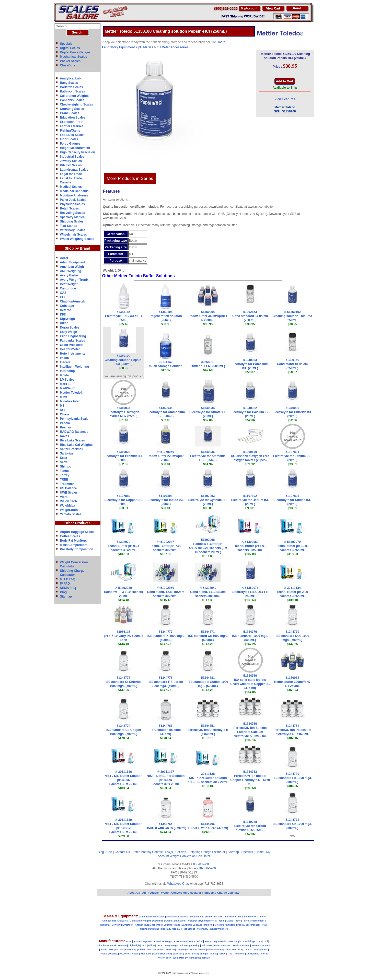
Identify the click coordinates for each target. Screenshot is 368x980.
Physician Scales (72, 204)
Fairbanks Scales (73, 341)
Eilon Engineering (73, 336)
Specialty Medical (73, 217)
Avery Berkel (69, 275)
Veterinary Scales (73, 230)
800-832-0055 (203, 864)
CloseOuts (68, 65)
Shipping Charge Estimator (207, 852)
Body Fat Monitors (73, 541)
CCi (63, 297)
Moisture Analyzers (74, 195)
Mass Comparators (74, 545)
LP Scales (67, 380)
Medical (208, 925)
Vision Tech (68, 501)
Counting (158, 921)
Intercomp (67, 371)
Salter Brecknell (72, 449)
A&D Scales (180, 941)
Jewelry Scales (71, 161)
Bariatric (218, 917)
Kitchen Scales (71, 165)
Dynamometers (208, 921)
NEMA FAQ (68, 588)
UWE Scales (69, 493)
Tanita (64, 471)
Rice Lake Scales (72, 440)
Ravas (65, 436)
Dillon (64, 323)
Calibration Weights (74, 96)
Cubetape (67, 306)
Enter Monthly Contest (148, 852)
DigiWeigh (67, 319)
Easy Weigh (69, 332)
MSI (63, 406)
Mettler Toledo (198, 950)
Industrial (105, 925)
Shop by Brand (77, 248)
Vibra (64, 497)
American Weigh (72, 267)
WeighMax (68, 506)
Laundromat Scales (74, 170)
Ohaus (65, 414)
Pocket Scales (70, 61)
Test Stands (69, 226)
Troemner (67, 484)
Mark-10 (170, 950)
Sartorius (67, 453)
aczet (129, 941)
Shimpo (66, 466)
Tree (230, 954)
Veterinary (203, 929)
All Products (151, 893)
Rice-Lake (146, 954)
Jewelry (116, 925)
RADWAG (125, 954)
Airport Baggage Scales (77, 532)
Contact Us (122, 852)
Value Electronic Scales (152, 917)
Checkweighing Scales (77, 104)
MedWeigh (68, 388)
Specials (66, 44)
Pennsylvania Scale (74, 419)
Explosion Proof (72, 122)
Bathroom (230, 917)
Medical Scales (71, 187)
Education (179, 921)
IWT (111, 950)
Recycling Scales (73, 213)
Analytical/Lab (70, 78)
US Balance (68, 488)
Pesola (65, 423)
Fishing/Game (70, 131)
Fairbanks (207, 946)
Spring (144, 929)
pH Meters (146, 47)
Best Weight (69, 284)
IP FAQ (65, 584)
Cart (109, 852)
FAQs (169, 852)
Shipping (154, 929)
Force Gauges (70, 144)
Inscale (65, 362)
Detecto (66, 310)
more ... (223, 42)
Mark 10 (66, 384)
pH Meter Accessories (173, 47)
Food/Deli (192, 921)
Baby (209, 917)
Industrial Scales (72, 157)
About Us (134, 893)
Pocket (255, 925)
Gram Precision (71, 345)
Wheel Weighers (219, 929)
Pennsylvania (260, 950)
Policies (181, 852)
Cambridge (68, 288)
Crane (169, 921)
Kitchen (139, 925)
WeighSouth (69, 510)
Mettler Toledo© (72, 393)
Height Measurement (75, 148)
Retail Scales (70, 208)
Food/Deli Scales (72, 135)
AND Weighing (71, 271)
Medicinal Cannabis (74, 191)
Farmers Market (71, 126)
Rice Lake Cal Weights (76, 445)
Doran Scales (70, 328)
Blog (64, 592)
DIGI (63, 314)
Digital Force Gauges (75, 52)
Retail (264, 925)
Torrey (65, 475)
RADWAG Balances (74, 432)
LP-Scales (159, 950)
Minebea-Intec (215, 950)
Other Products (77, 523)
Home (260, 852)
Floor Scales (69, 139)
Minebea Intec (70, 401)
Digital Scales (70, 48)
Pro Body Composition (77, 549)
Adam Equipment (73, 262)
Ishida (65, 375)
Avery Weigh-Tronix (74, 280)
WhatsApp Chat (178, 884)
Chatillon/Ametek (73, 301)
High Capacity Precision (78, 152)
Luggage (198, 925)
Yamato (206, 958)
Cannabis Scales (72, 100)
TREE (64, 480)
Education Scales (73, 118)
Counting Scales (72, 109)
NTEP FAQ (68, 579)
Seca (64, 458)
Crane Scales (70, 113)
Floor (238, 921)
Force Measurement (253, 921)
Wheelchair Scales (73, 235)
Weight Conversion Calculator (190, 856)
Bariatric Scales (72, 87)
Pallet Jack (243, 925)
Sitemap (66, 597)
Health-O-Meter (241, 946)
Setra (64, 462)
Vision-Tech (165, 958)
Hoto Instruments (73, 354)
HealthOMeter (70, 349)
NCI (63, 410)
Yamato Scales (71, 514)
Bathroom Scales (73, 91)
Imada (65, 358)
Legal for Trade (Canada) (177, 925)
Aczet (64, 258)
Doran (160, 946)
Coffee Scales (70, 536)
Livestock (128, 925)
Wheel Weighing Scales (77, 239)
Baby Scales (69, 83)
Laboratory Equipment (119, 47)
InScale (119, 950)
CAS (63, 293)
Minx (64, 397)
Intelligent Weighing (75, 367)
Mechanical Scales (74, 57)
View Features (285, 99)
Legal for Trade (71, 174)
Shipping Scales (72, 221)
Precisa (66, 427)
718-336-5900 (206, 868)
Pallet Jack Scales (73, 200)
